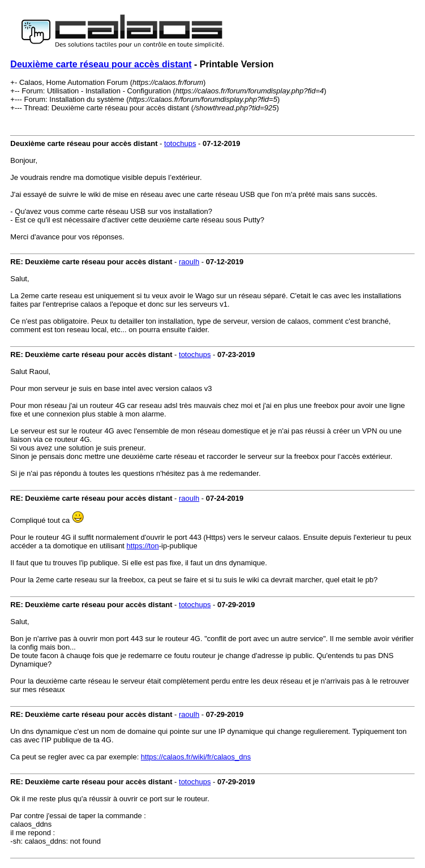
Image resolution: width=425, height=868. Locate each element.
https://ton (143, 546)
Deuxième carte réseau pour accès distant (101, 64)
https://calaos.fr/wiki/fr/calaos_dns (196, 757)
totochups (180, 143)
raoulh (189, 262)
